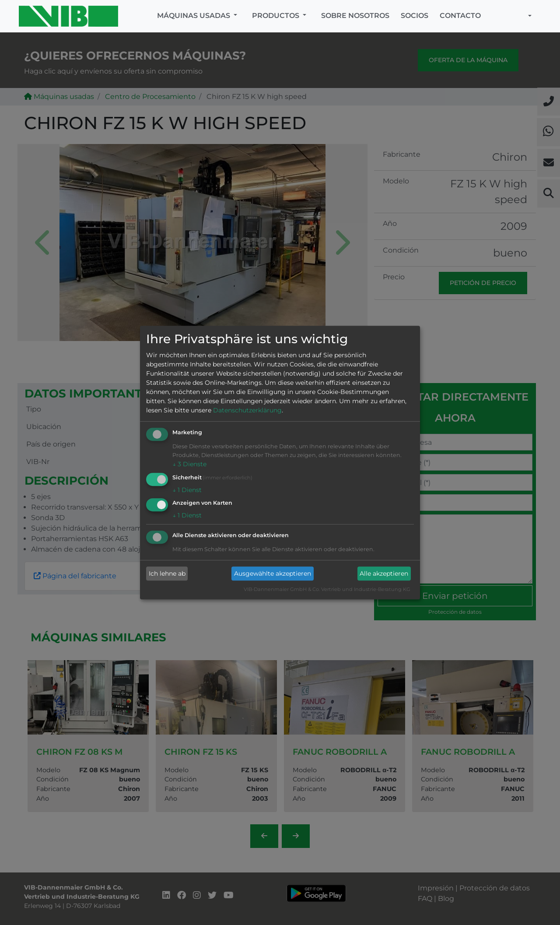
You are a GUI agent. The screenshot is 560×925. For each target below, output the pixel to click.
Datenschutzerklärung (247, 410)
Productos (276, 16)
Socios (415, 16)
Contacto (460, 16)
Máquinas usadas (194, 16)
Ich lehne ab (167, 573)
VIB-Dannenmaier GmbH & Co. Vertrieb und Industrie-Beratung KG (327, 590)
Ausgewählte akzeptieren (273, 573)
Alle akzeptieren (384, 573)
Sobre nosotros (355, 16)
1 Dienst (187, 490)
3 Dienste (189, 464)
